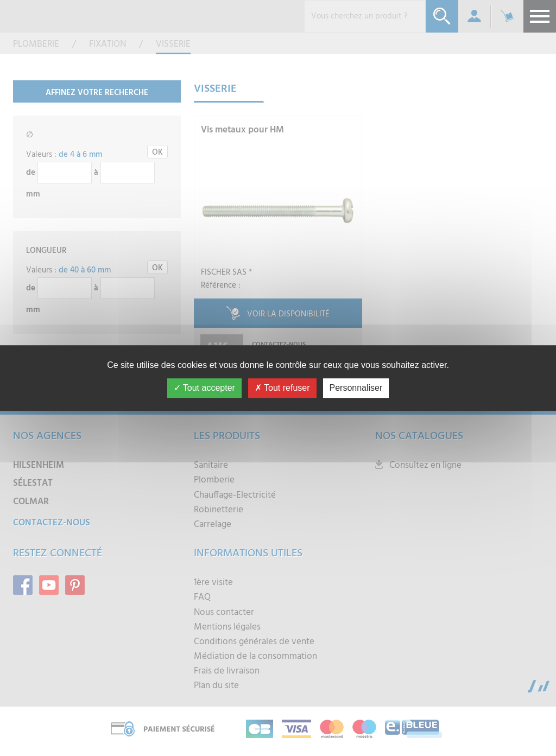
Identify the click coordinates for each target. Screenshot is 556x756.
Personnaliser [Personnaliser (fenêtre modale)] (356, 388)
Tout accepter (204, 388)
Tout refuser (282, 388)
